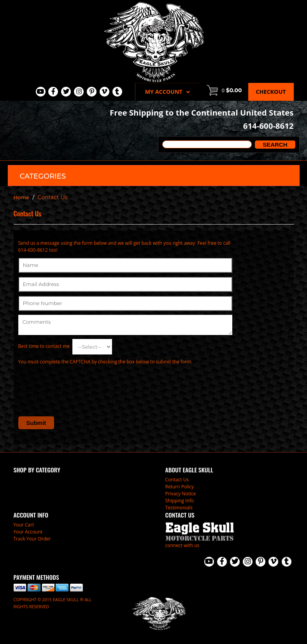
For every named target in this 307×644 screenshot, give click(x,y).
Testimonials (179, 508)
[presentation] (77, 384)
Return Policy (180, 487)
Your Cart (24, 525)
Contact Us (177, 480)
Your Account (28, 532)
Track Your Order (32, 539)
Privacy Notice (181, 494)
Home (22, 197)
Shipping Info (180, 501)
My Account (168, 92)
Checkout (271, 92)
